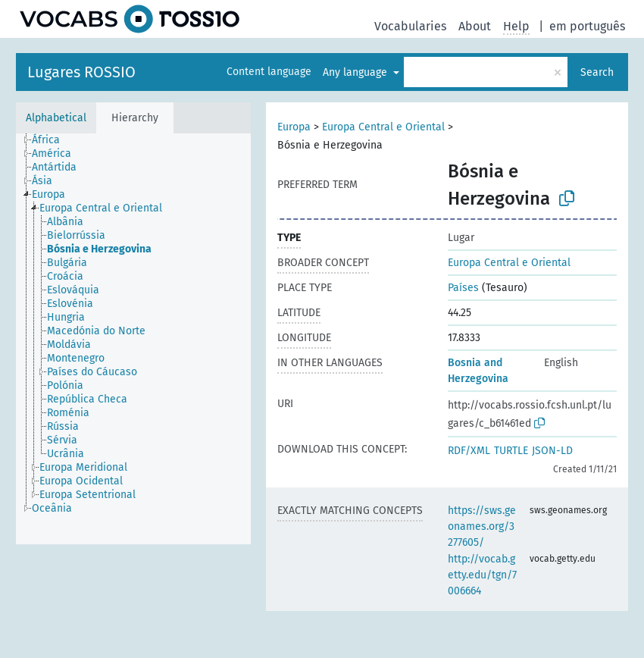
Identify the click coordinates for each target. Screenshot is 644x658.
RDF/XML (469, 451)
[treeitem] (52, 140)
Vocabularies (410, 26)
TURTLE (511, 451)
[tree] (133, 339)
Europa (294, 127)
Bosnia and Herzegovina (478, 371)
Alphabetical (56, 118)
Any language (356, 72)
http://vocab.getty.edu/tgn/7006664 (482, 575)
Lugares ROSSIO (81, 72)
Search (597, 72)
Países (463, 288)
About (475, 26)
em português (587, 26)
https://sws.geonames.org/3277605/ (482, 526)
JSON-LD (552, 451)
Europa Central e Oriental (383, 127)
